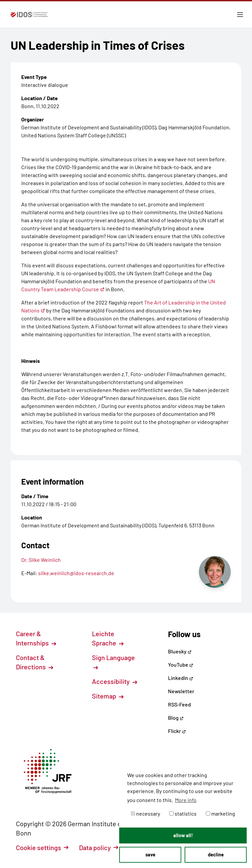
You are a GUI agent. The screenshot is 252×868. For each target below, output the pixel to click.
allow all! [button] (183, 835)
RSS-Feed (179, 704)
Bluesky (180, 651)
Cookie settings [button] (42, 847)
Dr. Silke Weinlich (41, 560)
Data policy (99, 847)
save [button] (150, 855)
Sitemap (108, 696)
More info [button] (186, 800)
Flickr (177, 731)
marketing (220, 813)
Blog (176, 718)
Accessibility (115, 681)
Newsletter (181, 691)
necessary (145, 813)
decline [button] (216, 855)
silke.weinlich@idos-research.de (76, 573)
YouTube (181, 665)
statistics (183, 813)
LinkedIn (181, 678)
